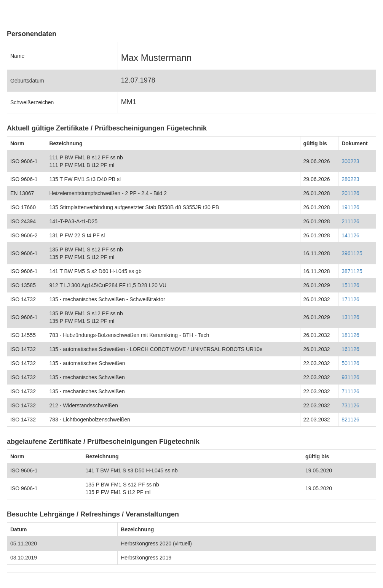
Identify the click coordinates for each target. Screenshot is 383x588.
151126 (350, 285)
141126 (350, 235)
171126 (350, 299)
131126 (350, 317)
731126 (350, 405)
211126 (350, 221)
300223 (350, 161)
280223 (350, 179)
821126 (350, 420)
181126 (350, 335)
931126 (350, 377)
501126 (350, 363)
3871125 (352, 271)
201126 (350, 193)
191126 (350, 207)
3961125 (352, 253)
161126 (350, 349)
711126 (350, 391)
